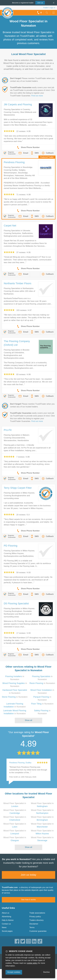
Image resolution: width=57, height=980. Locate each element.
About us (6, 913)
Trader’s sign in (49, 8)
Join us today (29, 875)
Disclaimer (34, 924)
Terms (32, 927)
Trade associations (37, 913)
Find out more (37, 96)
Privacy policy (35, 917)
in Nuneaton (42, 683)
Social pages (7, 931)
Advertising (6, 917)
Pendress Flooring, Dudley (20, 763)
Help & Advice (8, 920)
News (4, 927)
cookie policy (32, 963)
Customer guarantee (38, 931)
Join (40, 3)
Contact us (6, 924)
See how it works (28, 900)
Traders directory (37, 920)
